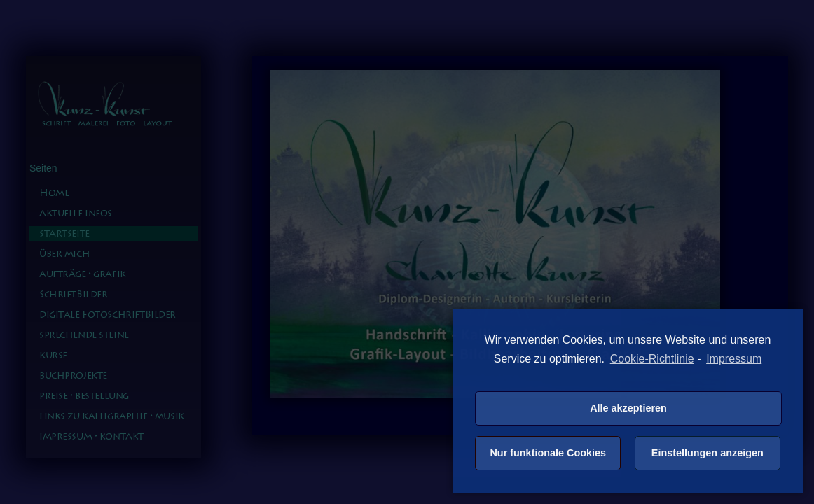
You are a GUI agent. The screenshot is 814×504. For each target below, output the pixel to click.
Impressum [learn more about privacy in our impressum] (734, 359)
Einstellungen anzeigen (708, 453)
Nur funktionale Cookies (548, 453)
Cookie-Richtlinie (652, 359)
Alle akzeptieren (628, 408)
